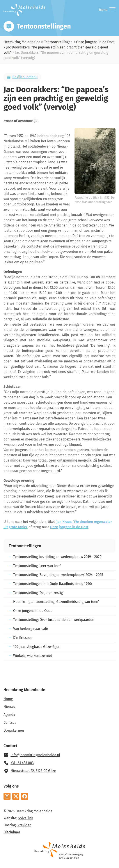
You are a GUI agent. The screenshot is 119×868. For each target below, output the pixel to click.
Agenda (9, 715)
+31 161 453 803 (22, 763)
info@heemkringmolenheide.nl (35, 755)
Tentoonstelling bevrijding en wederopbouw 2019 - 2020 (57, 557)
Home (8, 699)
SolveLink (26, 818)
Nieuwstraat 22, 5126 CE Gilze (33, 771)
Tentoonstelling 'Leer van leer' (37, 566)
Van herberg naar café (31, 629)
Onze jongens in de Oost (95, 42)
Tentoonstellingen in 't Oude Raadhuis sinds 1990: (53, 584)
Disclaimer (12, 832)
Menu (107, 10)
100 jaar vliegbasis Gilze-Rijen (37, 647)
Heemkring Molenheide (22, 42)
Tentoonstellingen (58, 42)
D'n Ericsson (23, 638)
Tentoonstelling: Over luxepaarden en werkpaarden (54, 620)
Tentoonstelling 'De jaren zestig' (38, 593)
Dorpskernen (14, 730)
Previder (24, 825)
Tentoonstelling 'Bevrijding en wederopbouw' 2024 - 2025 (58, 575)
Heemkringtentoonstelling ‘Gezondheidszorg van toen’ (56, 602)
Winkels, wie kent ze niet (33, 656)
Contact (10, 723)
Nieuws (9, 707)
